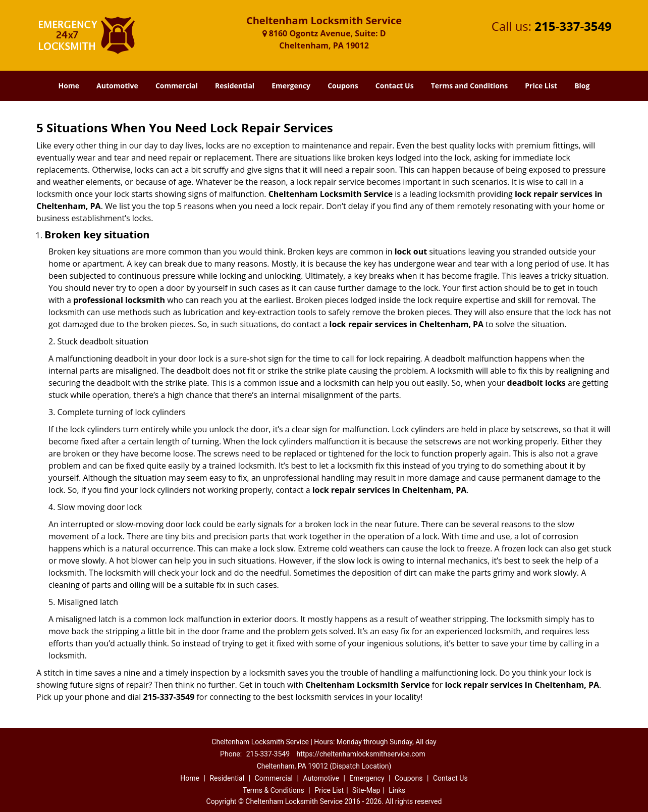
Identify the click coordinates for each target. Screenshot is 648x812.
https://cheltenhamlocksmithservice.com (361, 754)
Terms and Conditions (469, 86)
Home (69, 86)
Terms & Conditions (274, 790)
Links (397, 790)
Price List (541, 86)
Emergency (291, 86)
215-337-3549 (573, 26)
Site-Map (366, 790)
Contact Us (395, 86)
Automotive (117, 86)
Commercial (177, 86)
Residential (235, 86)
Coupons (343, 86)
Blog (582, 86)
